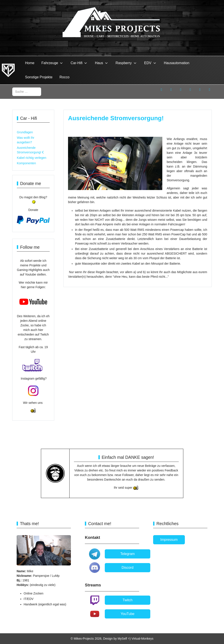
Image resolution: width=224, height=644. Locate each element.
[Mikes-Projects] (8, 70)
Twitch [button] (127, 600)
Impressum (169, 540)
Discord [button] (128, 568)
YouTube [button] (128, 614)
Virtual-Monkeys (142, 639)
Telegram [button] (128, 554)
